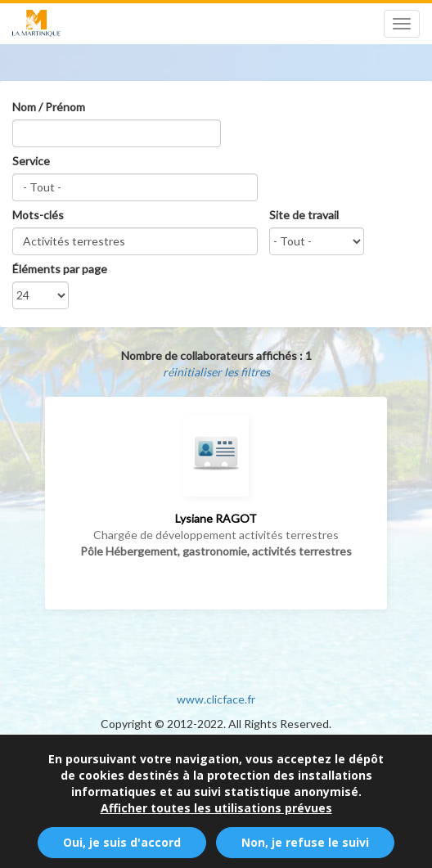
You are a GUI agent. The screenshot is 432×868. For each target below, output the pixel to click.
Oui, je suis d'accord (122, 849)
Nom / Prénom (49, 107)
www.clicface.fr (216, 699)
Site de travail (304, 215)
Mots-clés (38, 215)
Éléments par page (60, 269)
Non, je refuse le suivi (305, 849)
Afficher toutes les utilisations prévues (216, 814)
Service (31, 161)
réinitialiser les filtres (216, 372)
